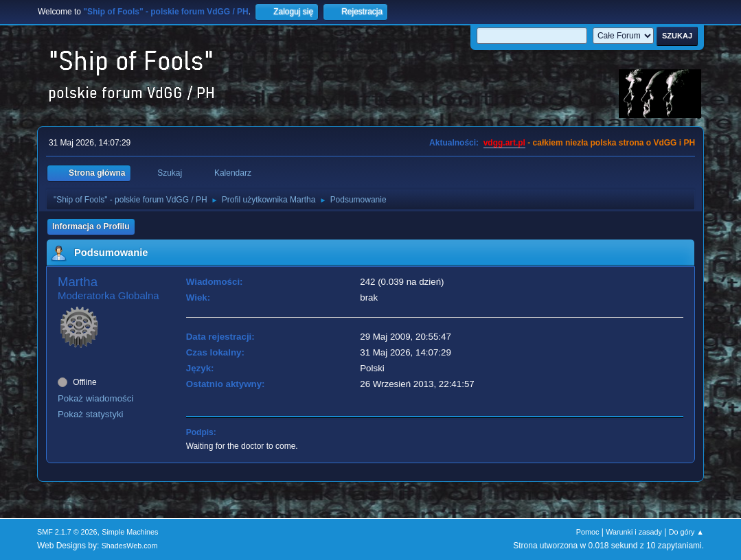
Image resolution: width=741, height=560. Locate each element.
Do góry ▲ (686, 532)
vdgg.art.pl (504, 143)
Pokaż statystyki (91, 414)
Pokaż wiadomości (95, 398)
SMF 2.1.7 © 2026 (67, 532)
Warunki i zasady (634, 532)
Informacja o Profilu (91, 226)
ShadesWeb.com (130, 546)
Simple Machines (130, 532)
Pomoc (588, 532)
